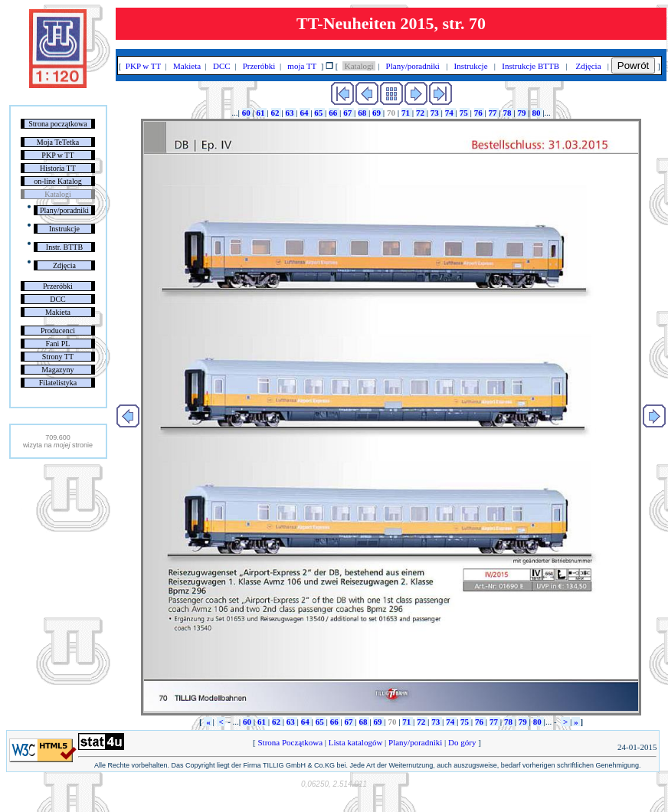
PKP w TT (57, 155)
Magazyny (57, 370)
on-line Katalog (57, 181)
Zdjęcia (64, 265)
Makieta (58, 312)
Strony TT (58, 357)
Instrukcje (64, 229)
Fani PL (57, 344)
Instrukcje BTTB (531, 66)
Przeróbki (58, 286)
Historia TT (58, 168)
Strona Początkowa (290, 742)
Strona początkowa (57, 124)
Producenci (58, 331)
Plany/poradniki (64, 210)
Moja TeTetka (58, 142)
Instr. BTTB (64, 247)
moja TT (302, 66)
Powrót (633, 65)
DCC (58, 299)
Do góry (462, 742)
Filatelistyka (58, 383)
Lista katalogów (355, 742)
